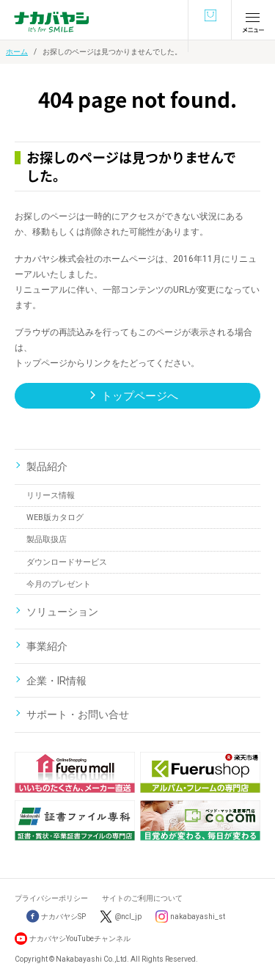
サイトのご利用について (142, 898)
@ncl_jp (128, 917)
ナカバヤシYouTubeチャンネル (80, 939)
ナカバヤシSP (56, 917)
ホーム (17, 52)
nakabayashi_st (198, 917)
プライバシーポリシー (51, 898)
